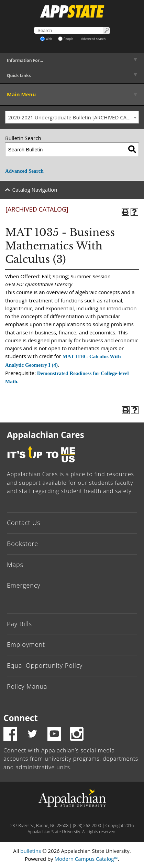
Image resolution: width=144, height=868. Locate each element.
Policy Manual (28, 686)
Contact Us (24, 523)
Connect (21, 718)
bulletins (31, 851)
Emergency (24, 585)
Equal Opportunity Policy (45, 665)
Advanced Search (24, 171)
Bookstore (23, 544)
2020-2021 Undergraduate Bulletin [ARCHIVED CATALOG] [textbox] (74, 117)
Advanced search (93, 39)
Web (46, 39)
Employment (26, 644)
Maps (15, 565)
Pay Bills (19, 624)
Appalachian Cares (46, 435)
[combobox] (72, 117)
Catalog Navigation (35, 190)
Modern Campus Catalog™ (86, 859)
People (66, 39)
